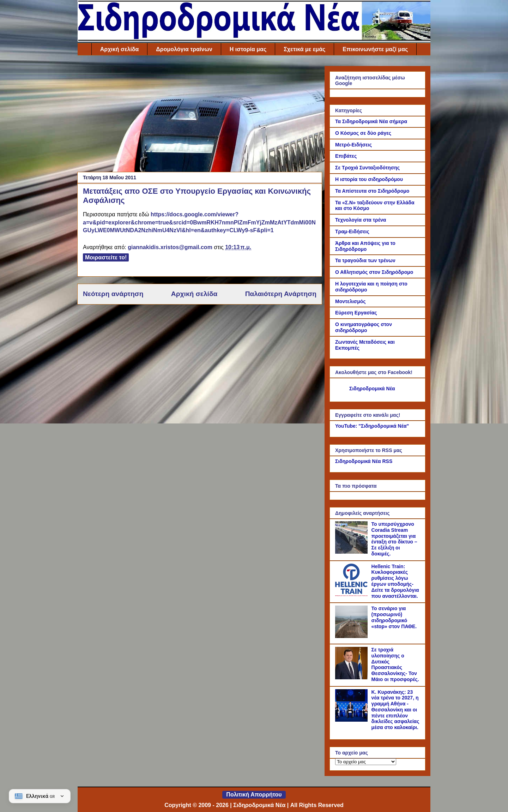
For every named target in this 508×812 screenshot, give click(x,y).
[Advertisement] (200, 115)
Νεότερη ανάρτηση (113, 294)
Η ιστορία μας (248, 49)
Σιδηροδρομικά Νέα (372, 389)
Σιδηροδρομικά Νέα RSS (364, 461)
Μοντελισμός (350, 301)
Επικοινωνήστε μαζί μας (375, 49)
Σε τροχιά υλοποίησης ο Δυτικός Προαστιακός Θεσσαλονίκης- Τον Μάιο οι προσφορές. (395, 664)
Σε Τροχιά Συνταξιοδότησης (367, 168)
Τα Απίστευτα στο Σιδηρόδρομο (372, 191)
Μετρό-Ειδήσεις (353, 145)
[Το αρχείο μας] (366, 762)
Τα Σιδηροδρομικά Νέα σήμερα (371, 121)
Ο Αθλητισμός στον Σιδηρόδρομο (374, 272)
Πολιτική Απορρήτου (254, 795)
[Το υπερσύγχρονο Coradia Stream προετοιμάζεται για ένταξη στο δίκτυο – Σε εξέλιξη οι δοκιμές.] (352, 552)
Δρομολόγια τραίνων (184, 49)
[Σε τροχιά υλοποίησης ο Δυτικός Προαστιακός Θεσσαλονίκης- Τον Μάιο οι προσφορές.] (352, 678)
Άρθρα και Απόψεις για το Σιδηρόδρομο (365, 246)
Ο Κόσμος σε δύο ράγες (363, 133)
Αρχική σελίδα (120, 49)
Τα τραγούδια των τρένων (365, 260)
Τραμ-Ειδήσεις (352, 231)
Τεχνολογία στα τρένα (361, 220)
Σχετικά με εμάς (304, 49)
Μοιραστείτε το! (106, 257)
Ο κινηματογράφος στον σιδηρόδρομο (364, 327)
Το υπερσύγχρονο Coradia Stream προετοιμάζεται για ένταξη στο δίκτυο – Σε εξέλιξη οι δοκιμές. (394, 539)
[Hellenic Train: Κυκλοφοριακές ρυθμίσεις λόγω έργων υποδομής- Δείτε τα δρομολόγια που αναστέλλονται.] (352, 594)
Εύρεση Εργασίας (356, 313)
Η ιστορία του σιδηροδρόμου (369, 179)
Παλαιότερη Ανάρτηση (281, 294)
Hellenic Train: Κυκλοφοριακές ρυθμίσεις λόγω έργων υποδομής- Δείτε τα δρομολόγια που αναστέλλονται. (395, 581)
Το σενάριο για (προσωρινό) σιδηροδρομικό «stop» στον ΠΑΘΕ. (394, 617)
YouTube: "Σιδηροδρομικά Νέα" (372, 426)
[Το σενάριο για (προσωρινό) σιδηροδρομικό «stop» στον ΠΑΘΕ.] (352, 636)
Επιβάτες (346, 156)
